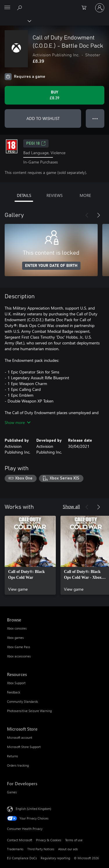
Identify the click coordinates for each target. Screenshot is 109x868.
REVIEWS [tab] (54, 195)
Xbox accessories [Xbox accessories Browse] (19, 656)
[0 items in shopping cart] (86, 8)
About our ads (68, 849)
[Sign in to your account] (100, 8)
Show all (71, 506)
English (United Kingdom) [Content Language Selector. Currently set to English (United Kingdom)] (33, 809)
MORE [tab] (85, 195)
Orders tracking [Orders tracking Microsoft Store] (18, 765)
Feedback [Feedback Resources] (14, 692)
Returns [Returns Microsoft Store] (12, 756)
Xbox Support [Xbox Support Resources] (16, 683)
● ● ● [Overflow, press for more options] (95, 118)
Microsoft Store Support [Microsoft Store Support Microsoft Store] (24, 747)
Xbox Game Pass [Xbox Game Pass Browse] (19, 647)
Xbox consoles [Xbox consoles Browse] (17, 628)
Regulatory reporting (55, 858)
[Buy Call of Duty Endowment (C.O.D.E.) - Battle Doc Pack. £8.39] (54, 95)
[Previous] (87, 215)
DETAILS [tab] (24, 195)
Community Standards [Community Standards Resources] (23, 701)
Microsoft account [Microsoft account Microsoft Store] (20, 737)
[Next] (99, 215)
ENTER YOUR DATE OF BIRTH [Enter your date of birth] (51, 266)
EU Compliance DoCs (22, 858)
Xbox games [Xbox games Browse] (15, 638)
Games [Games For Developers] (12, 792)
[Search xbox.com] (20, 8)
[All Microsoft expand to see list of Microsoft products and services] (7, 8)
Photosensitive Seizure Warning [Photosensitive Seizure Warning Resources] (29, 711)
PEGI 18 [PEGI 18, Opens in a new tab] (36, 143)
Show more (18, 422)
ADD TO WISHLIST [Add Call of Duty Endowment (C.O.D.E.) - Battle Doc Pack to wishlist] (43, 118)
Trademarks (15, 849)
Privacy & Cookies (49, 840)
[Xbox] (15, 21)
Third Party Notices (41, 849)
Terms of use (74, 840)
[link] (30, 555)
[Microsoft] (54, 4)
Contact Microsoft (20, 840)
